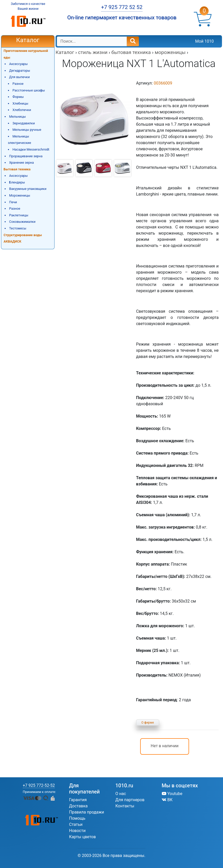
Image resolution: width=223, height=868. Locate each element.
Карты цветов (83, 837)
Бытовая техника (17, 169)
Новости (77, 831)
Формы (18, 97)
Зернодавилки (24, 123)
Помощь (77, 818)
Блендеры (17, 182)
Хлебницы (20, 103)
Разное (18, 84)
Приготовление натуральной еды (26, 54)
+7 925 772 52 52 (122, 7)
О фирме (148, 723)
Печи (13, 202)
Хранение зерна (22, 163)
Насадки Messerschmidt (31, 149)
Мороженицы (20, 195)
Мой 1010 (204, 41)
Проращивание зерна (26, 156)
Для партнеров (130, 800)
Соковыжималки (22, 222)
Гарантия (78, 800)
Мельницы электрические (20, 140)
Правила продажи (87, 812)
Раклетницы (19, 215)
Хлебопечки (22, 110)
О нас (121, 794)
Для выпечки (20, 77)
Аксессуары (19, 64)
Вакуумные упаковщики (28, 189)
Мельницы (18, 117)
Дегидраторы (20, 71)
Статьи (76, 824)
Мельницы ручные (27, 130)
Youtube (172, 794)
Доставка (78, 806)
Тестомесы (18, 228)
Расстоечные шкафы (29, 90)
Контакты (125, 806)
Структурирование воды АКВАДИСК (23, 238)
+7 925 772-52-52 (39, 785)
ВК (167, 800)
